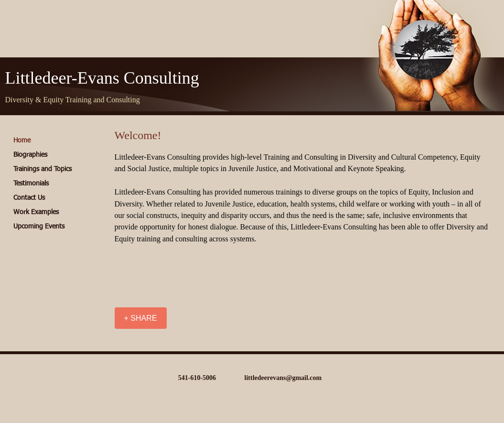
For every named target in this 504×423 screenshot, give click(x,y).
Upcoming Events (39, 227)
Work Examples (36, 212)
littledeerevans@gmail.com (283, 378)
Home (22, 141)
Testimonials (31, 184)
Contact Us (29, 198)
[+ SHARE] (141, 318)
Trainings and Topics (43, 169)
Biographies (30, 155)
